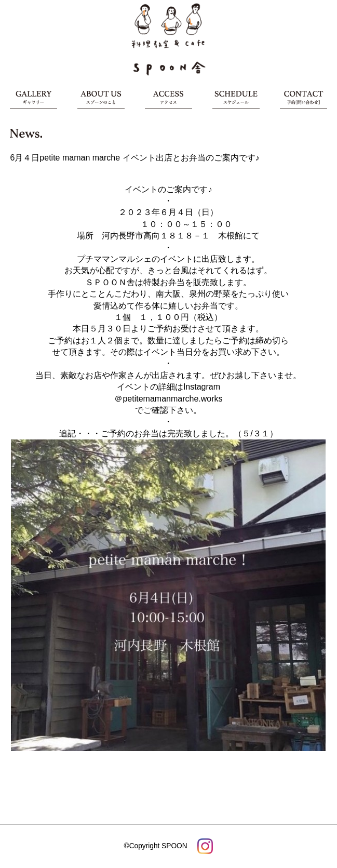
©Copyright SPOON (156, 846)
